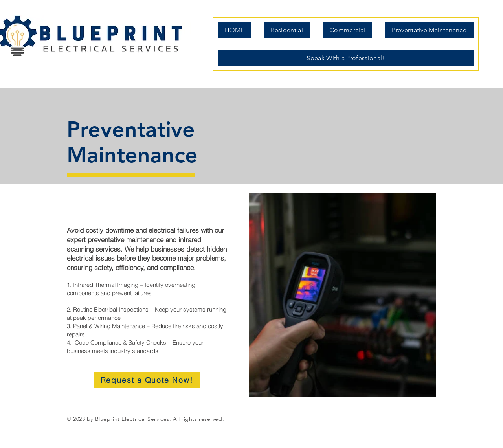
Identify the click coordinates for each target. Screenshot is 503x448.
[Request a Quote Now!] (147, 380)
